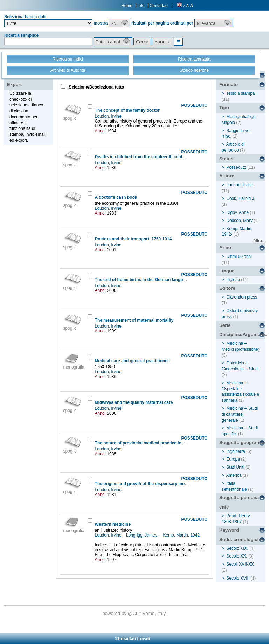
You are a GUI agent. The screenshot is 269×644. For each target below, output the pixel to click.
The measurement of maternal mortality (134, 320)
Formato (229, 85)
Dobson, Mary (239, 220)
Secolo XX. (237, 556)
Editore (227, 288)
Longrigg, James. (143, 535)
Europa (233, 459)
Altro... (259, 241)
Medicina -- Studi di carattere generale (240, 414)
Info (141, 6)
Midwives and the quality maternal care (134, 402)
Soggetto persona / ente (240, 502)
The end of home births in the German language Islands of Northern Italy (167, 280)
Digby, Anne (237, 212)
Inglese (233, 280)
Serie (225, 325)
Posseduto (236, 167)
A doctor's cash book (116, 197)
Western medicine (113, 524)
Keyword (229, 530)
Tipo (224, 108)
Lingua (227, 271)
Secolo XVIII (238, 578)
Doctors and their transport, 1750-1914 (133, 239)
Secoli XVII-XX (240, 564)
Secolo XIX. (237, 548)
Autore (227, 176)
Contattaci (159, 6)
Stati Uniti (235, 467)
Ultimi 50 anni (239, 257)
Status (226, 159)
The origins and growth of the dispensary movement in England (158, 484)
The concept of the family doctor (127, 110)
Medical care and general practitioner (132, 361)
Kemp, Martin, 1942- (182, 535)
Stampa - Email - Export (29, 80)
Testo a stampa (240, 93)
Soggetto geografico (242, 443)
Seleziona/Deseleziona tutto (96, 87)
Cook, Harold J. (241, 198)
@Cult (135, 613)
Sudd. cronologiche (241, 540)
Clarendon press (242, 297)
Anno (225, 248)
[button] (120, 23)
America (234, 475)
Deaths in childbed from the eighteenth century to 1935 (150, 157)
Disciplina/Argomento (242, 334)
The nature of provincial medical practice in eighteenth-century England (167, 443)
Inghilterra (236, 451)
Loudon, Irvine (109, 116)
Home (127, 6)
